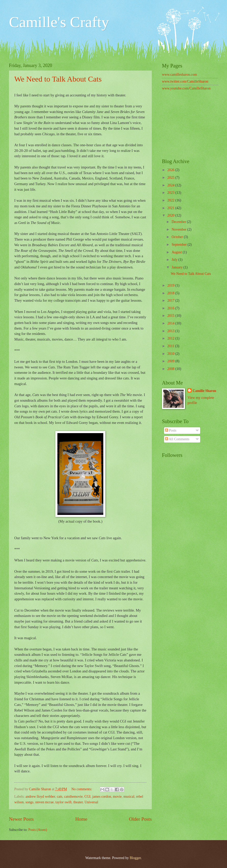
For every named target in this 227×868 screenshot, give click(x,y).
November (180, 229)
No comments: (82, 789)
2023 (171, 193)
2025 (171, 178)
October (178, 237)
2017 (171, 301)
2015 (171, 316)
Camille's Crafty (59, 22)
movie (117, 797)
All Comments (177, 439)
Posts (171, 430)
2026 (171, 170)
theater (78, 802)
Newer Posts (21, 819)
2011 (171, 346)
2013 (171, 331)
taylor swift (63, 802)
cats (60, 797)
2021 (171, 208)
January (178, 267)
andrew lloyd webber (40, 797)
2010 (171, 354)
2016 (171, 308)
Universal (91, 802)
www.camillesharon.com (179, 75)
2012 (171, 338)
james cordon (102, 797)
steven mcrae (44, 802)
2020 (171, 215)
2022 (171, 200)
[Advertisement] (190, 125)
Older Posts (140, 819)
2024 (171, 185)
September (180, 245)
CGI (87, 797)
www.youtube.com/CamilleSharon (186, 88)
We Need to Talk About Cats (58, 79)
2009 (171, 361)
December (179, 222)
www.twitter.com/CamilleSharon (185, 81)
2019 (171, 285)
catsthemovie (73, 797)
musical (129, 797)
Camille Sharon (204, 391)
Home (81, 819)
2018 (171, 293)
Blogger (135, 858)
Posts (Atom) (38, 830)
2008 (171, 369)
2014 (171, 323)
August (177, 252)
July (175, 260)
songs (29, 802)
